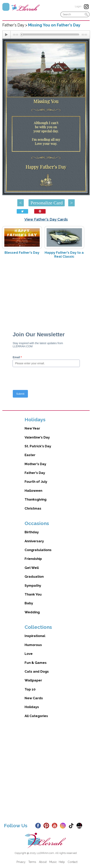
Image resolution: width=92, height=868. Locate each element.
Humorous (33, 645)
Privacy (21, 862)
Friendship (33, 559)
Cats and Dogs (37, 671)
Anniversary (34, 541)
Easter (30, 455)
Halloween (33, 491)
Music (53, 862)
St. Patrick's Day (38, 446)
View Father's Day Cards (46, 219)
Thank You (33, 594)
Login (78, 6)
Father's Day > (15, 25)
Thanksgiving (35, 499)
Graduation (34, 577)
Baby (29, 603)
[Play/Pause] (6, 35)
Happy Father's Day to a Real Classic (64, 254)
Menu (6, 7)
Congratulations (38, 550)
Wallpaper (33, 680)
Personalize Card (46, 203)
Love (29, 654)
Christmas (33, 508)
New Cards (34, 698)
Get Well (32, 568)
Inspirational (35, 636)
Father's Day (35, 473)
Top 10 (30, 689)
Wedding (32, 612)
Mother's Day (35, 464)
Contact (73, 862)
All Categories (36, 716)
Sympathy (33, 586)
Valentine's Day (37, 437)
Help (62, 862)
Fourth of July (36, 482)
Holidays (32, 707)
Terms (32, 862)
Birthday (32, 532)
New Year (32, 428)
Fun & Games (36, 663)
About (43, 862)
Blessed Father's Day (22, 253)
